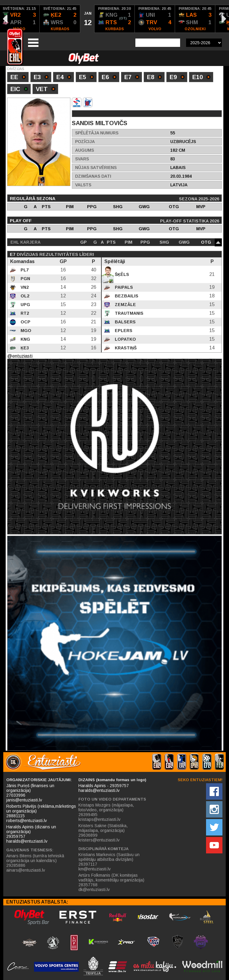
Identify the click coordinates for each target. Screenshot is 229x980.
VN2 (24, 287)
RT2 (24, 313)
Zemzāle (125, 305)
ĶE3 (24, 348)
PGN (25, 279)
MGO (25, 331)
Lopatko (125, 339)
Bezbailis (126, 296)
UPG (25, 305)
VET (46, 90)
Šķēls (121, 274)
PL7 (24, 270)
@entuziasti (20, 356)
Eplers (123, 331)
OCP (25, 322)
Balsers (125, 322)
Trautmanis (129, 313)
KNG (25, 339)
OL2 (24, 296)
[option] (60, 19)
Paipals (123, 287)
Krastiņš (125, 348)
